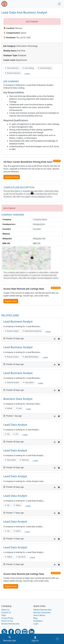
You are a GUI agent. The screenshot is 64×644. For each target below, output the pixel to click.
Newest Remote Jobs (42, 610)
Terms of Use (7, 621)
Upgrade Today (12, 177)
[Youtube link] (25, 632)
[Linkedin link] (32, 632)
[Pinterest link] (18, 632)
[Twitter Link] (4, 632)
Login (36, 624)
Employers (38, 621)
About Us (5, 610)
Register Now (11, 301)
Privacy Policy (7, 618)
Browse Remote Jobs (10, 624)
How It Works (39, 615)
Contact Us (6, 612)
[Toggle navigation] (59, 4)
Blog (35, 618)
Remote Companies (42, 612)
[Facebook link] (11, 632)
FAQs (4, 615)
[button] (55, 339)
